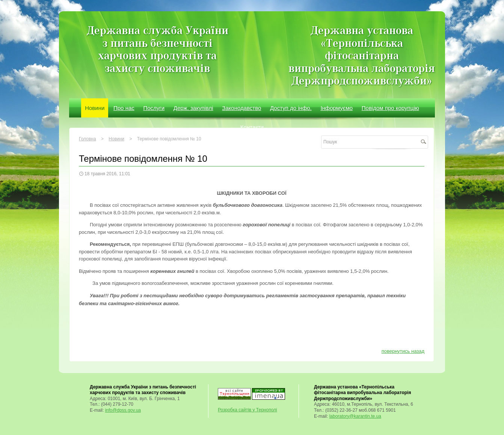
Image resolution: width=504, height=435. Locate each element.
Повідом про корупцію (390, 108)
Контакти (252, 127)
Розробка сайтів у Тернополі (247, 410)
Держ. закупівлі (193, 108)
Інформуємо (337, 108)
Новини (95, 108)
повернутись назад (403, 351)
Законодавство (241, 108)
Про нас (124, 108)
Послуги (154, 108)
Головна (88, 139)
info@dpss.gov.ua (123, 410)
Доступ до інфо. (291, 108)
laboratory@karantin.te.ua (355, 416)
